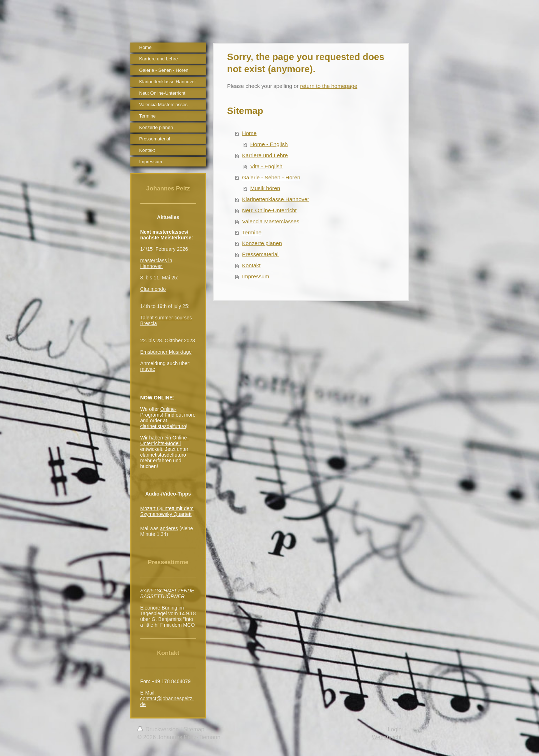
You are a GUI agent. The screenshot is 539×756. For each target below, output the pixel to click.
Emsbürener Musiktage (166, 352)
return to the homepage (329, 86)
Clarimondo (153, 289)
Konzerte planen (262, 243)
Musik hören (265, 188)
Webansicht (387, 737)
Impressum (255, 276)
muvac (148, 369)
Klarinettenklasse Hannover (275, 199)
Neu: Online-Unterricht (269, 210)
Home (249, 133)
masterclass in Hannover (156, 263)
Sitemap (194, 729)
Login (395, 729)
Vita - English (266, 166)
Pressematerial (260, 254)
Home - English (269, 144)
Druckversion (159, 729)
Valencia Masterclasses (271, 221)
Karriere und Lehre (265, 155)
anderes (169, 528)
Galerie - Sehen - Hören (271, 177)
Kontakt (251, 265)
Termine (252, 232)
